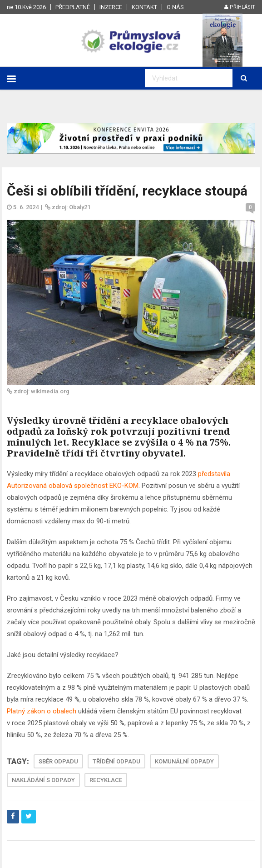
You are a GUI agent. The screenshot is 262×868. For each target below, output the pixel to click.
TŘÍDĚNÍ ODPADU (116, 761)
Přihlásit (240, 7)
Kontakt (144, 7)
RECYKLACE (106, 780)
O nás (175, 7)
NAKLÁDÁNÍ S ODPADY (43, 780)
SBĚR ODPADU (58, 761)
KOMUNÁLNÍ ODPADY (184, 761)
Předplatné (73, 7)
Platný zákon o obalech (42, 711)
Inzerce (111, 7)
